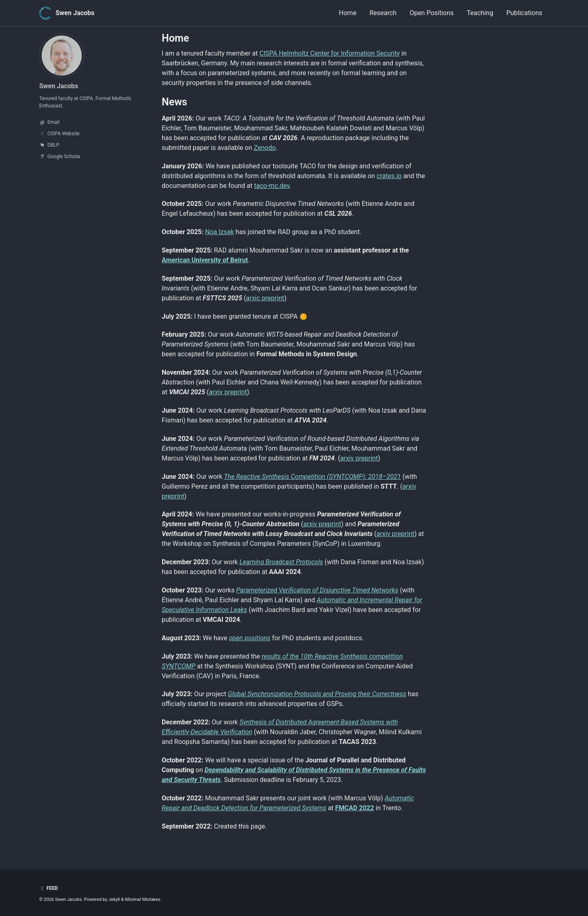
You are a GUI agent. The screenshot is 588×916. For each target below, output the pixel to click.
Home (348, 13)
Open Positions (432, 13)
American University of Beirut (205, 260)
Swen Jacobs (75, 13)
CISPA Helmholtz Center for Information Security (330, 53)
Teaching (480, 13)
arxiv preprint (228, 392)
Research (383, 13)
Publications (524, 13)
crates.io (389, 176)
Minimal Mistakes (143, 899)
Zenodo (265, 148)
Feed (49, 888)
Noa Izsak (219, 232)
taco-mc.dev (272, 186)
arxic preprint (265, 298)
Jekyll (114, 899)
